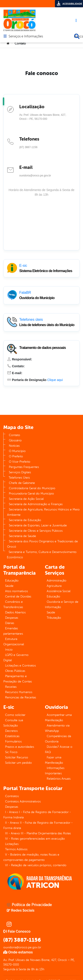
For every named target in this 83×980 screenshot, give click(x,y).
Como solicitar (15, 715)
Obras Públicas (15, 671)
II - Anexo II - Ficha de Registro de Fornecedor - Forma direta (38, 825)
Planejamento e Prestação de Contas (18, 679)
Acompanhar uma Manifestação (58, 718)
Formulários (13, 741)
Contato (14, 435)
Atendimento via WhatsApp (57, 728)
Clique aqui (55, 380)
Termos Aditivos (16, 849)
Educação (12, 581)
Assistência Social (59, 591)
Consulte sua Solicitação (13, 723)
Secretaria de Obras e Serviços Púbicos (36, 531)
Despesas (12, 618)
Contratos (12, 796)
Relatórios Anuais (59, 779)
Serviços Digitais (20, 472)
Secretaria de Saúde (22, 536)
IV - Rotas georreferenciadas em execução (35, 839)
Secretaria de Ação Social (26, 499)
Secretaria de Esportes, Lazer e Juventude (38, 525)
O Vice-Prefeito (20, 462)
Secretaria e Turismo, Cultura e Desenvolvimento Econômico (42, 555)
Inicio (9, 650)
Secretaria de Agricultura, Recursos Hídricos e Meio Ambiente (43, 512)
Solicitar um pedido (18, 763)
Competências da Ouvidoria (58, 739)
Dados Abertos (15, 612)
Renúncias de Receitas (21, 697)
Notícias (14, 446)
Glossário (15, 440)
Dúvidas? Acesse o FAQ (59, 749)
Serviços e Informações (26, 37)
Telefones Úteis (19, 478)
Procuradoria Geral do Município (31, 494)
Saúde (9, 586)
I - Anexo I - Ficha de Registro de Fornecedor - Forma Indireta (37, 815)
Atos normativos (16, 591)
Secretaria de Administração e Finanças (36, 504)
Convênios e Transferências (13, 604)
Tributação (54, 618)
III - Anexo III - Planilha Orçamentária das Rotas (38, 833)
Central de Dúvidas (18, 596)
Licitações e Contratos (20, 666)
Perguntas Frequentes (24, 467)
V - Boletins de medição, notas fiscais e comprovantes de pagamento (31, 857)
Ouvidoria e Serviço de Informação (62, 604)
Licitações (12, 844)
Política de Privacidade (29, 905)
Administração (57, 581)
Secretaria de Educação (25, 520)
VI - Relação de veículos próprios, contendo (36, 865)
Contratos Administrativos (23, 801)
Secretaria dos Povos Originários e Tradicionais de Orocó (42, 544)
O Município (17, 451)
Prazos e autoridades (20, 747)
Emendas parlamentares (13, 631)
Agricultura (54, 586)
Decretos (11, 731)
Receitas (11, 687)
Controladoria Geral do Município (32, 488)
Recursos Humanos (19, 692)
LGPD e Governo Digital (16, 658)
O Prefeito (16, 456)
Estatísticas (12, 736)
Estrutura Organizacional (14, 642)
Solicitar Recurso (17, 757)
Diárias (10, 623)
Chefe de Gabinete (22, 483)
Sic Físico (11, 752)
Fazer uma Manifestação (54, 760)
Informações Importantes (55, 771)
